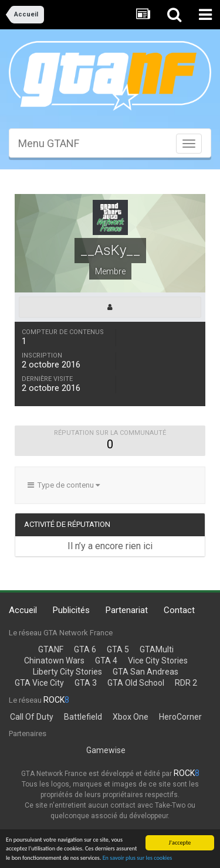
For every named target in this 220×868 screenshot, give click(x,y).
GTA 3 (86, 683)
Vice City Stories (158, 661)
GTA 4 (106, 661)
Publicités (71, 610)
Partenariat (127, 610)
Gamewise (106, 750)
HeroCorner (180, 717)
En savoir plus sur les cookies (138, 858)
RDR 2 (186, 683)
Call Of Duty (32, 717)
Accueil (23, 610)
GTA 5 (118, 649)
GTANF (51, 649)
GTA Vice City (39, 683)
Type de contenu (64, 485)
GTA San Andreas (145, 672)
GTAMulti (157, 649)
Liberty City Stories (67, 672)
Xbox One (131, 717)
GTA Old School (136, 683)
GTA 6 (85, 649)
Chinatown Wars (54, 661)
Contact (179, 610)
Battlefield (83, 717)
